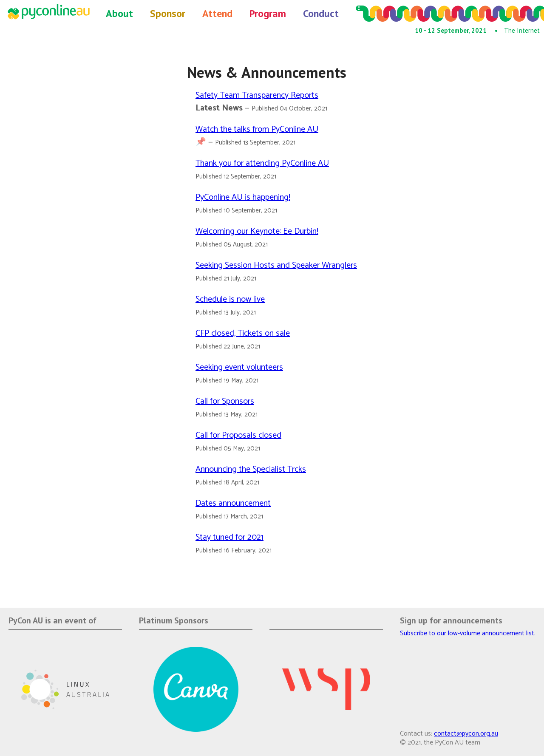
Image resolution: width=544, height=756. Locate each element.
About (119, 13)
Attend (217, 13)
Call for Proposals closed (238, 435)
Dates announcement (233, 503)
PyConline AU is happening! (243, 197)
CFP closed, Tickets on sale (243, 333)
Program (268, 13)
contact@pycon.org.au (466, 734)
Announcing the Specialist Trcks (251, 469)
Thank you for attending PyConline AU (262, 163)
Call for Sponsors (225, 401)
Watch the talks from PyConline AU (257, 129)
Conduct (321, 13)
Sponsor (168, 13)
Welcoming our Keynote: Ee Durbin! (257, 231)
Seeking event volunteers (239, 367)
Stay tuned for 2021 (229, 537)
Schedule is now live (230, 299)
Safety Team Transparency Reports (257, 95)
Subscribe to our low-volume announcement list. (468, 633)
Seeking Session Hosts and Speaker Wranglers (276, 265)
